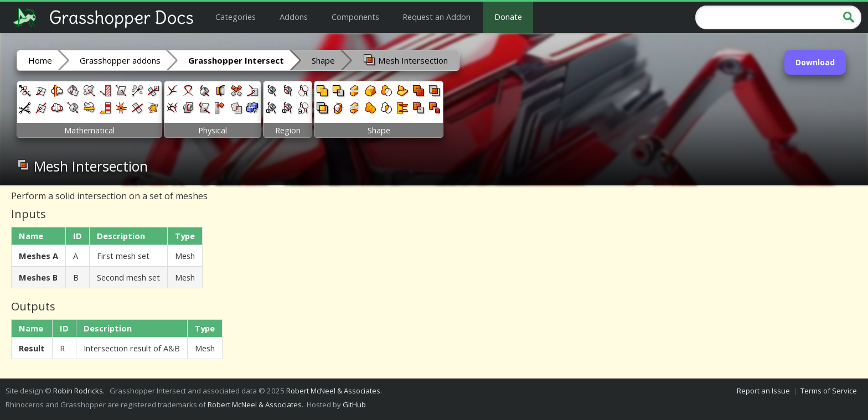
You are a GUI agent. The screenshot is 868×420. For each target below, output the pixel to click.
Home (40, 60)
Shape (323, 60)
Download (815, 62)
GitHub (354, 405)
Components (355, 17)
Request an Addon (436, 17)
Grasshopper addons (120, 60)
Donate (508, 17)
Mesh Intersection (405, 60)
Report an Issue (763, 391)
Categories (236, 17)
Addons (294, 17)
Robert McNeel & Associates (333, 391)
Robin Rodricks (78, 391)
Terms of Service (829, 391)
